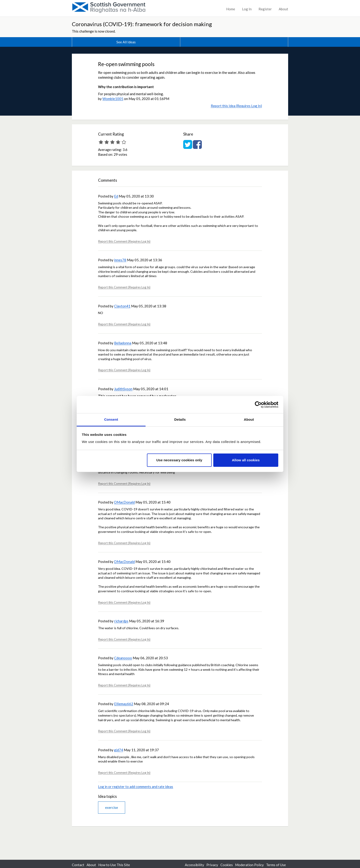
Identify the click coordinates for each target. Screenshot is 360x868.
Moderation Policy (249, 865)
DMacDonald (124, 502)
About (283, 9)
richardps (121, 621)
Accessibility (194, 865)
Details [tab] (180, 419)
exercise (112, 807)
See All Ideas (126, 42)
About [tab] (249, 419)
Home (231, 9)
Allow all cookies (246, 460)
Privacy (212, 865)
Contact (78, 865)
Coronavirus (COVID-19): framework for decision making (142, 24)
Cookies (227, 865)
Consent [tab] (111, 419)
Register (265, 9)
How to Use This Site (114, 865)
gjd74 (119, 750)
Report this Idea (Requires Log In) (236, 106)
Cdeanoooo (123, 658)
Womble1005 (113, 99)
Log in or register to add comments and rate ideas (136, 787)
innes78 (120, 260)
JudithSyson (123, 389)
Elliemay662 (124, 704)
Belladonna (123, 343)
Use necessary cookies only (179, 460)
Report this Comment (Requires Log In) (124, 241)
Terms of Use (276, 865)
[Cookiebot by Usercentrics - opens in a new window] (258, 405)
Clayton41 (122, 306)
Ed (116, 196)
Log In (247, 9)
